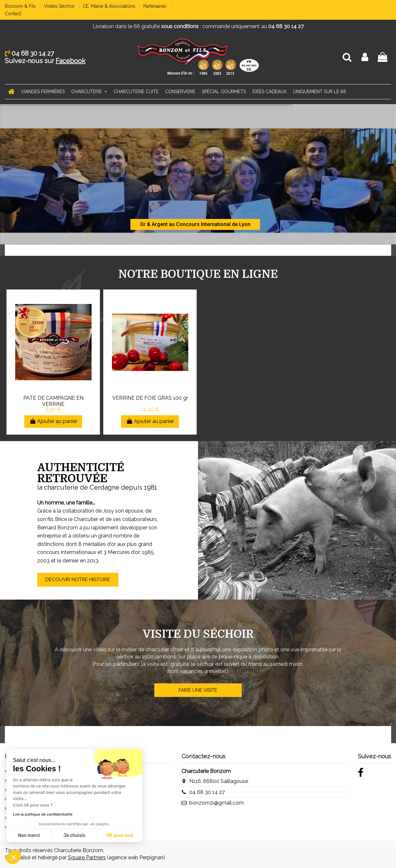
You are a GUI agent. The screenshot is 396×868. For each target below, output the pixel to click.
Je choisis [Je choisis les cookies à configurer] (74, 835)
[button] (14, 857)
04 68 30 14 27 (207, 792)
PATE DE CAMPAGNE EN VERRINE (53, 401)
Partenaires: (156, 6)
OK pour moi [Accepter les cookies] (120, 835)
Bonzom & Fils (21, 6)
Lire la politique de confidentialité (43, 814)
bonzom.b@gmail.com (216, 803)
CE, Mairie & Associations (110, 6)
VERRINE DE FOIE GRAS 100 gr (150, 398)
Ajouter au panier (53, 421)
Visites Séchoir (60, 6)
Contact (13, 14)
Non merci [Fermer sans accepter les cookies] (29, 835)
